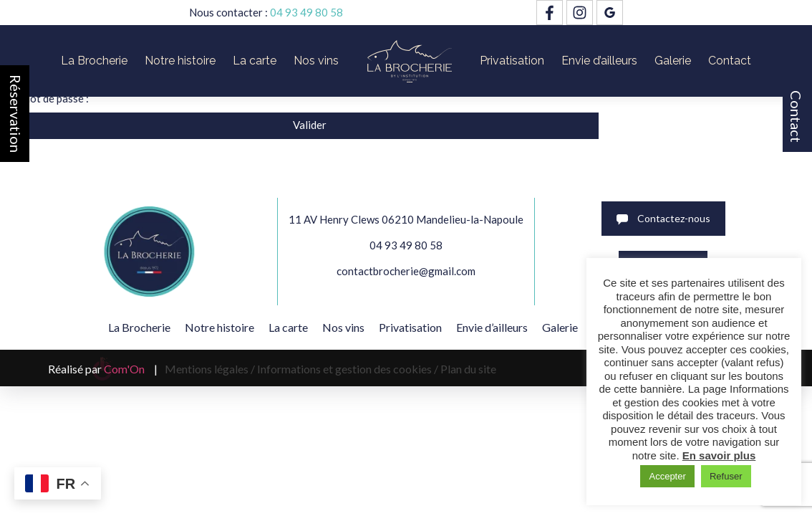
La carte (255, 61)
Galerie (673, 61)
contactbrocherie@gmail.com (406, 271)
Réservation (16, 114)
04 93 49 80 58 (306, 12)
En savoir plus (719, 455)
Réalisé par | (103, 369)
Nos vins (316, 61)
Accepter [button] (667, 476)
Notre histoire (180, 61)
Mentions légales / (210, 369)
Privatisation (512, 61)
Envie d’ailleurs (599, 61)
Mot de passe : (345, 98)
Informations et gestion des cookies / (348, 369)
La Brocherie (94, 61)
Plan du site (468, 369)
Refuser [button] (726, 476)
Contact (796, 116)
